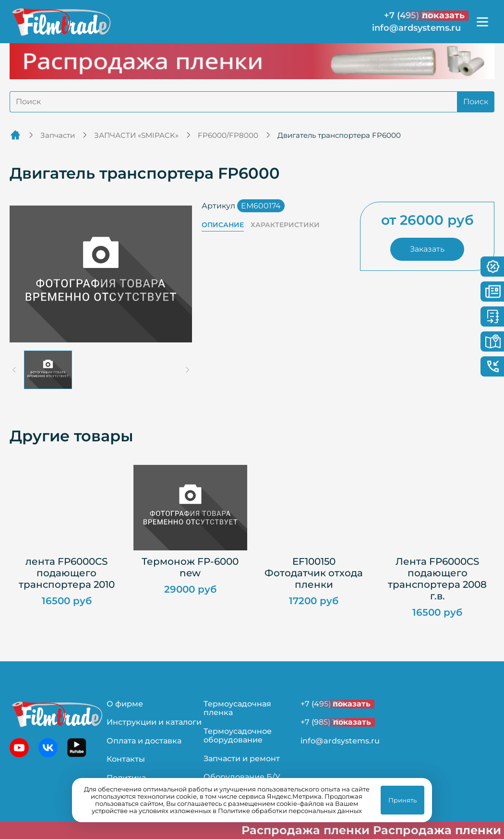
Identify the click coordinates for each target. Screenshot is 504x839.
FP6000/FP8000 (228, 135)
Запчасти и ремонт (242, 759)
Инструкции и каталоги (154, 722)
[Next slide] (187, 370)
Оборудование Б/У (242, 777)
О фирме (125, 704)
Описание (223, 225)
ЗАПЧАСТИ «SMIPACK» (136, 135)
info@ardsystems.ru (416, 28)
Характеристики (285, 225)
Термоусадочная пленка (237, 708)
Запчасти (58, 135)
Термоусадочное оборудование (238, 736)
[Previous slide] (14, 370)
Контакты (126, 759)
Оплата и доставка (144, 741)
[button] (48, 370)
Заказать (427, 249)
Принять (402, 800)
